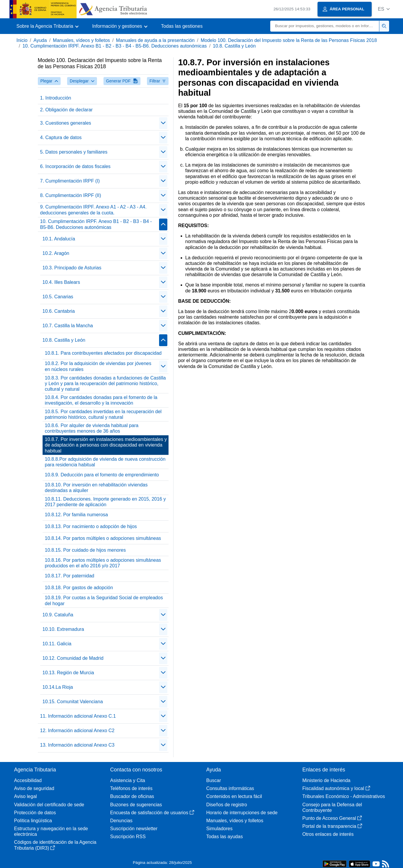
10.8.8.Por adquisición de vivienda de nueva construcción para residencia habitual (105, 462)
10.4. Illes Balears (61, 282)
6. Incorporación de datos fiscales (75, 166)
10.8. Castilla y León (234, 46)
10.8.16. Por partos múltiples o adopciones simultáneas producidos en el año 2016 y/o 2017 (103, 563)
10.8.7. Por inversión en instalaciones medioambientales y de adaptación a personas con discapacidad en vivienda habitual (106, 445)
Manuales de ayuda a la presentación (155, 40)
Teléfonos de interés (131, 788)
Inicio (22, 40)
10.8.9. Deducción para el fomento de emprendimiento (102, 475)
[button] (384, 9)
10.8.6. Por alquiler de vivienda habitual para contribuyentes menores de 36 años (92, 428)
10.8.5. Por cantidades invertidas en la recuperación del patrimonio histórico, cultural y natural (103, 414)
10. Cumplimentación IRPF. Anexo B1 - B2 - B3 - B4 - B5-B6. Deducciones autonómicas (115, 46)
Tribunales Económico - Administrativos (344, 796)
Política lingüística (33, 821)
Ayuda (40, 40)
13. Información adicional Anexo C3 (77, 745)
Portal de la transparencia (332, 826)
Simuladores (220, 829)
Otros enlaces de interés (328, 834)
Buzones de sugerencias (136, 805)
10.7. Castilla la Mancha (68, 326)
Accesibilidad (28, 780)
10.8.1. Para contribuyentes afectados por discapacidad (103, 353)
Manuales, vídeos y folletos (81, 40)
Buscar (214, 780)
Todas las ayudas (225, 837)
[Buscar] (325, 26)
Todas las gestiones (182, 26)
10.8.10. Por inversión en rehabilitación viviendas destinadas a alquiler (96, 488)
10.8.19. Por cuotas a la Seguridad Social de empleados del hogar (104, 600)
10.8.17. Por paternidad (70, 576)
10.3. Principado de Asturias (72, 268)
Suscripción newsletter (134, 829)
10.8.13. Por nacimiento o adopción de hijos (91, 526)
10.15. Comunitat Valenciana (73, 702)
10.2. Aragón (56, 253)
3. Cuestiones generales (66, 123)
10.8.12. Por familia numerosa (76, 515)
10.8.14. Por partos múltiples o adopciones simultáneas (103, 538)
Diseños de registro (227, 805)
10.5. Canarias (58, 297)
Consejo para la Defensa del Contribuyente (332, 807)
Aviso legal (26, 796)
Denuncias (122, 821)
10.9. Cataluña (58, 615)
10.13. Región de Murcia (68, 673)
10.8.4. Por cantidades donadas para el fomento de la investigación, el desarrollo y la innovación (101, 400)
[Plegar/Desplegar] (163, 123)
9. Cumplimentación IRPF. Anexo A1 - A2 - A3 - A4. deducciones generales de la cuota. (93, 210)
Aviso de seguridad (34, 788)
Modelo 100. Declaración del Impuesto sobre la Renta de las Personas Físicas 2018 (289, 40)
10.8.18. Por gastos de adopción (79, 588)
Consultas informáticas (230, 788)
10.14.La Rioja (58, 687)
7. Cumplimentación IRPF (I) (70, 181)
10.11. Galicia (57, 644)
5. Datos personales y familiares (74, 152)
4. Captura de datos (61, 137)
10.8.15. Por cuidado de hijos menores (85, 550)
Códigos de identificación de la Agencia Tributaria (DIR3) (55, 845)
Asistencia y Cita (128, 780)
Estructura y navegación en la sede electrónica (51, 831)
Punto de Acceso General (332, 818)
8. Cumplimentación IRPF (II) (71, 195)
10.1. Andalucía (59, 239)
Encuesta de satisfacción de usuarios (152, 813)
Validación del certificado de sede (49, 805)
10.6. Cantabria (59, 311)
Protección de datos (35, 813)
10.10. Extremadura (63, 629)
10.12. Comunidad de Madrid (73, 658)
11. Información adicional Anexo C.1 (78, 716)
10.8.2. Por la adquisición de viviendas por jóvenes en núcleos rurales (98, 366)
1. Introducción (56, 98)
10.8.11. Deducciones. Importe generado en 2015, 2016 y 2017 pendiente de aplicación (105, 502)
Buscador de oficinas (132, 796)
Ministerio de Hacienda (327, 780)
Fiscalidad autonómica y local (336, 788)
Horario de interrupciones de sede (242, 813)
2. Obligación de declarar (67, 110)
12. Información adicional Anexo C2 (77, 731)
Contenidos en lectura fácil (234, 796)
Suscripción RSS (128, 837)
